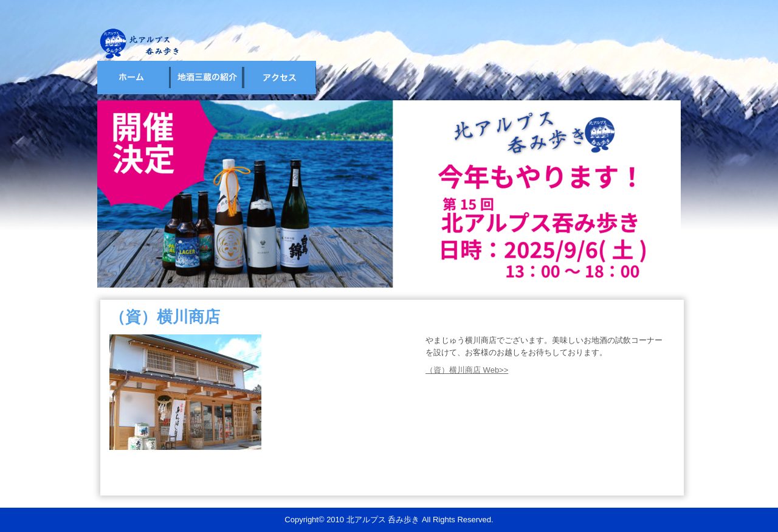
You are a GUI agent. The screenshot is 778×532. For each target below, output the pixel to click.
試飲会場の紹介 (207, 78)
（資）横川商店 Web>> (467, 370)
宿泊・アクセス (280, 78)
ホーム (134, 78)
